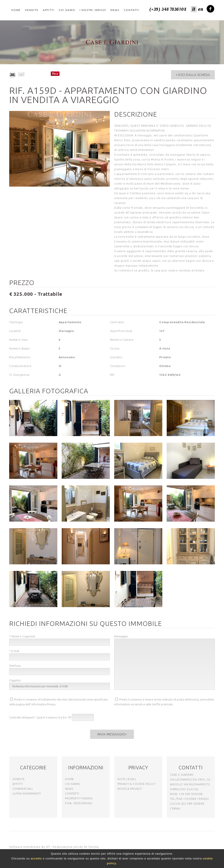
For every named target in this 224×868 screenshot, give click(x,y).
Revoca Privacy (130, 789)
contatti (72, 793)
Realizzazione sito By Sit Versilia (76, 847)
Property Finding (79, 798)
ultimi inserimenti (27, 793)
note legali (127, 779)
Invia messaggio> (112, 734)
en (201, 9)
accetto (36, 858)
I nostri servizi (93, 10)
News (115, 10)
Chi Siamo (67, 10)
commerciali (23, 789)
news (69, 789)
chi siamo (73, 784)
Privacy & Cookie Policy (136, 784)
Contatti (132, 10)
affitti (18, 784)
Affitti (49, 10)
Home (16, 10)
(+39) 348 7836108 (168, 9)
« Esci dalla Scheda (193, 75)
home (69, 779)
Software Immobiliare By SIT (30, 847)
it (194, 9)
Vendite (32, 10)
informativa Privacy (44, 704)
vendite (19, 779)
